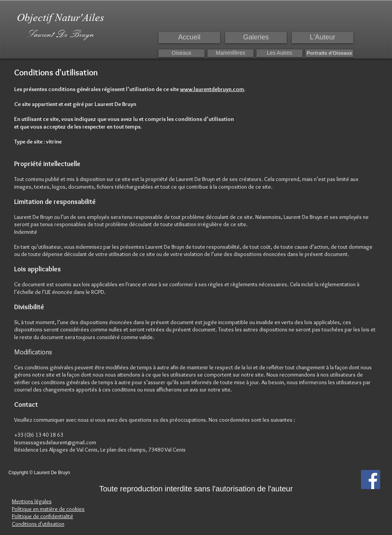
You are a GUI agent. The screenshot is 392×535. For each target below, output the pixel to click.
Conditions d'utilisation (38, 524)
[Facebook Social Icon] (371, 480)
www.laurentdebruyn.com (212, 89)
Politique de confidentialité (42, 516)
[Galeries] (256, 38)
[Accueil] (189, 38)
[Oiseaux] (181, 53)
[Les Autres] (279, 53)
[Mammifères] (230, 53)
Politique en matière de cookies (48, 509)
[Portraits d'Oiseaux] (329, 53)
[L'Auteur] (323, 38)
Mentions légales (32, 501)
